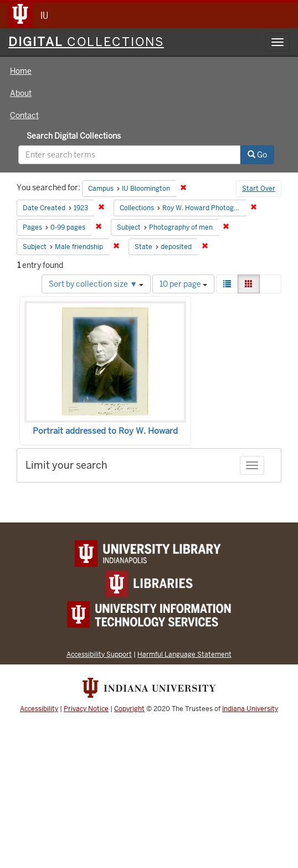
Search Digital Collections (74, 136)
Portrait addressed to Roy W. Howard (105, 431)
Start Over (259, 189)
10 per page (183, 284)
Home (21, 71)
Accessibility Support (99, 654)
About (21, 93)
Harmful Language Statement (184, 654)
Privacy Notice (86, 709)
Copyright (129, 709)
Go (257, 155)
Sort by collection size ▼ (96, 284)
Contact (24, 115)
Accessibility (39, 709)
